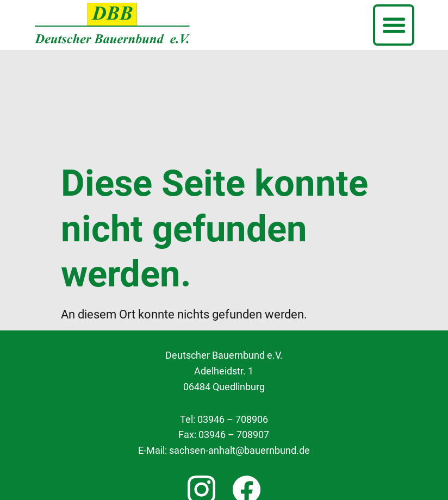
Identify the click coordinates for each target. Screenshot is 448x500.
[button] (394, 25)
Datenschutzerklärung (224, 447)
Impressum (224, 473)
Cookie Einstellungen (224, 422)
